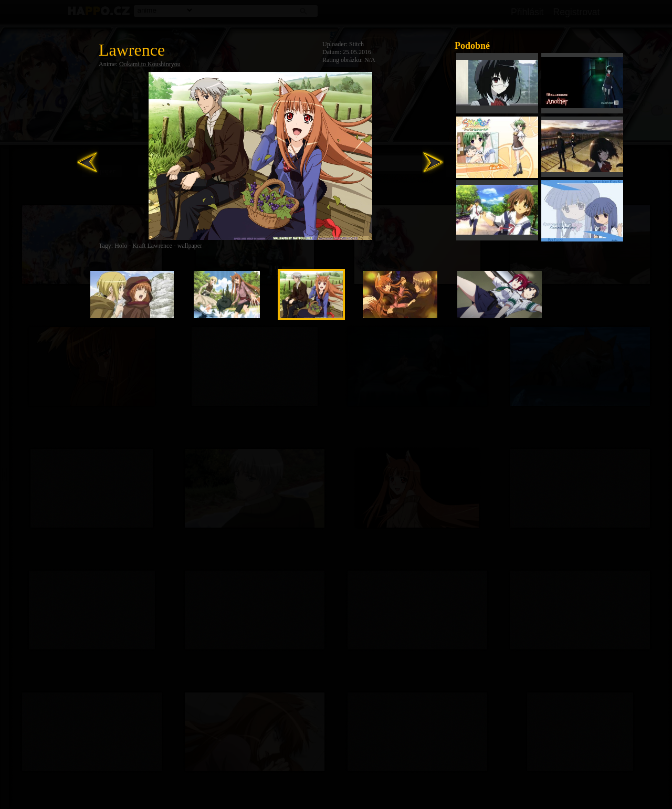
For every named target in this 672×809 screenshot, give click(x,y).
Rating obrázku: (343, 60)
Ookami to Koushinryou (150, 64)
